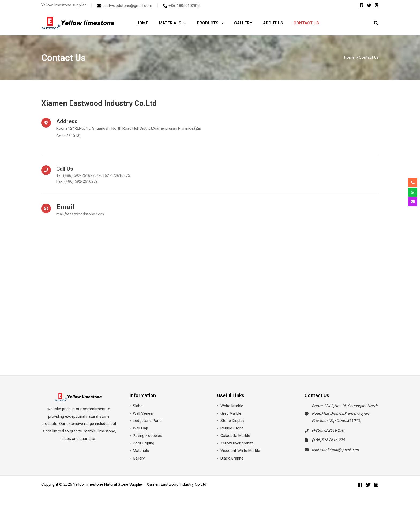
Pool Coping (144, 443)
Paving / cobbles (147, 436)
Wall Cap (140, 428)
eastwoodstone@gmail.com (337, 450)
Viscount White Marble (240, 451)
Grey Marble (231, 414)
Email (66, 207)
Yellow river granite (237, 443)
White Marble (232, 406)
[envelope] (125, 6)
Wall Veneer (143, 414)
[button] (376, 24)
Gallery (139, 458)
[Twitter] (369, 5)
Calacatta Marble (235, 436)
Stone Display (232, 421)
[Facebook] (362, 5)
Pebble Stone (232, 428)
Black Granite (232, 458)
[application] (180, 23)
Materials (141, 451)
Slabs (138, 406)
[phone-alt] (182, 6)
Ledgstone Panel (148, 421)
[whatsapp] (413, 192)
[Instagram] (377, 5)
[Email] (46, 208)
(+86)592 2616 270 (328, 431)
